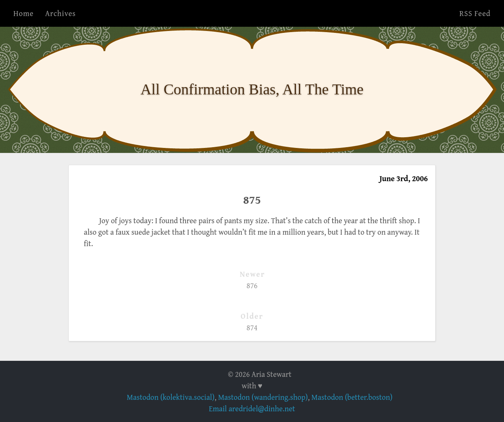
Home (23, 13)
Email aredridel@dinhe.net (252, 408)
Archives (60, 13)
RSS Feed (475, 13)
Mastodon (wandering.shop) (263, 397)
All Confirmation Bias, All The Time (252, 89)
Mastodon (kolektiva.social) (171, 397)
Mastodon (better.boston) (352, 397)
